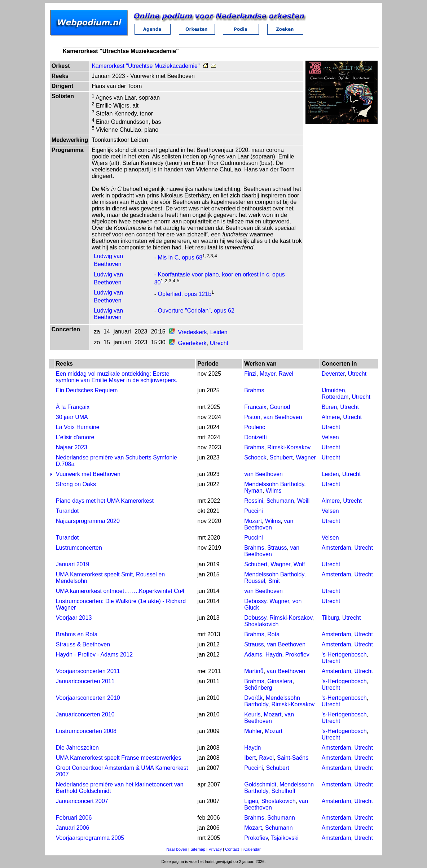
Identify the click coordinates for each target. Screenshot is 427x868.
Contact (232, 849)
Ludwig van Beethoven (108, 314)
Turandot (67, 511)
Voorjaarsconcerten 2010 (88, 698)
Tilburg (330, 618)
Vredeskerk (192, 332)
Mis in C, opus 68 (180, 258)
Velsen (330, 437)
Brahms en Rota (77, 634)
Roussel (255, 581)
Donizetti (255, 437)
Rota (273, 634)
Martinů (254, 671)
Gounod (280, 407)
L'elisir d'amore (75, 437)
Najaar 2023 (72, 447)
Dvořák (253, 698)
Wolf (299, 564)
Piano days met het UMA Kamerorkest (105, 501)
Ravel (286, 374)
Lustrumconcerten (79, 548)
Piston (252, 417)
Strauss (277, 548)
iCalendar (252, 849)
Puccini (254, 511)
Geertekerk (192, 343)
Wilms (274, 491)
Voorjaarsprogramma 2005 (90, 838)
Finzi (250, 374)
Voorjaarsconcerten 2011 (88, 671)
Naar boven (177, 849)
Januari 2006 (73, 828)
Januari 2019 (73, 564)
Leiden (219, 332)
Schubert (281, 457)
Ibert (250, 758)
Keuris (252, 714)
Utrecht (219, 343)
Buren (329, 407)
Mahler (253, 731)
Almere (331, 417)
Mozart (253, 521)
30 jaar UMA (72, 417)
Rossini (254, 501)
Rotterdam (335, 397)
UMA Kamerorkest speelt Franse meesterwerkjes (119, 758)
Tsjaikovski (285, 838)
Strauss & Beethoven (83, 644)
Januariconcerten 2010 (85, 714)
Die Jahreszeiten (77, 748)
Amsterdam (336, 548)
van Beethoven (283, 417)
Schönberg (258, 688)
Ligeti (251, 801)
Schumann (280, 501)
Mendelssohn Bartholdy (274, 484)
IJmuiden (333, 390)
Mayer (268, 374)
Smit (274, 581)
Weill (303, 501)
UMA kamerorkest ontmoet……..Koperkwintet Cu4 (120, 591)
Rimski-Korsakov (289, 447)
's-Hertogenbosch (344, 655)
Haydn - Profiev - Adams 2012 (94, 655)
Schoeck (255, 457)
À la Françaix (73, 407)
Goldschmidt (260, 784)
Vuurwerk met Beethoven (88, 474)
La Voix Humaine (78, 427)
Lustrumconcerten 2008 (86, 731)
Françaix (255, 407)
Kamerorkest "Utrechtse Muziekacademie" (146, 66)
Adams (253, 655)
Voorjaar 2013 (74, 618)
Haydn (274, 655)
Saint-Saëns (293, 758)
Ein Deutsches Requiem (87, 390)
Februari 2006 (74, 818)
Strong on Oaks (76, 484)
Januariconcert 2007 (82, 801)
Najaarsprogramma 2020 (88, 521)
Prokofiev (297, 655)
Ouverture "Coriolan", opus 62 (196, 311)
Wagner (306, 457)
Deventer (333, 374)
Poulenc (255, 427)
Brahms (254, 390)
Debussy (255, 601)
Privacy (215, 849)
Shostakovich (261, 624)
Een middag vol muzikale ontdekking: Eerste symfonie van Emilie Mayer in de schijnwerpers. (117, 377)
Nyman (253, 491)
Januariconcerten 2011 (85, 681)
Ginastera (280, 681)
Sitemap (198, 849)
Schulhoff (283, 791)
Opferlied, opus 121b (184, 294)
